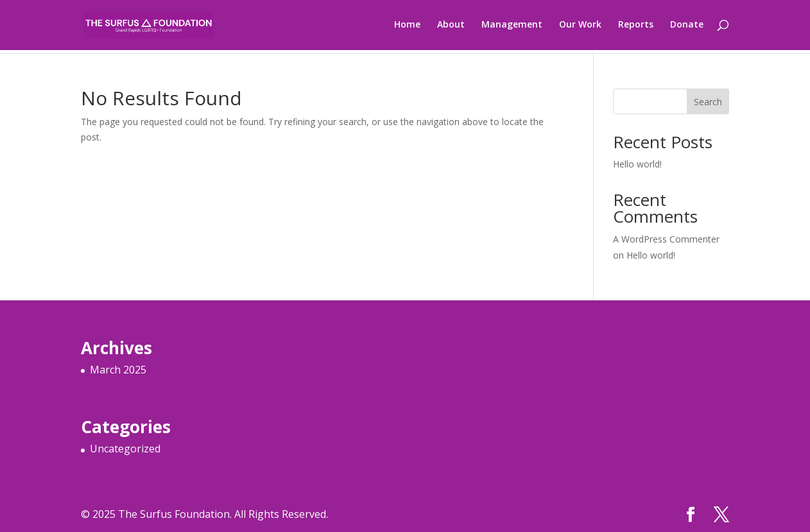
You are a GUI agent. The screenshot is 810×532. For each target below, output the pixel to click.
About (451, 26)
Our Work (580, 26)
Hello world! (637, 164)
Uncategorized (125, 449)
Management (512, 26)
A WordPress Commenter (666, 239)
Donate (687, 26)
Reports (636, 26)
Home (407, 26)
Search (708, 102)
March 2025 (118, 370)
